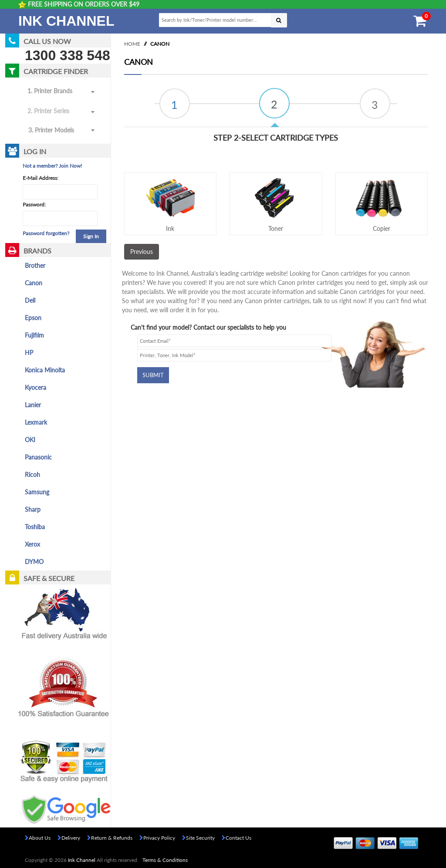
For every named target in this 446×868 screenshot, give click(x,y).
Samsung (37, 492)
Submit (153, 375)
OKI (30, 440)
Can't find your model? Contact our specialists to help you (208, 327)
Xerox (32, 544)
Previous (142, 252)
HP (29, 353)
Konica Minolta (45, 370)
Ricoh (32, 475)
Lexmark (36, 422)
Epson (33, 318)
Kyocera (35, 387)
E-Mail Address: (41, 178)
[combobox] (60, 131)
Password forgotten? (46, 233)
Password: (34, 204)
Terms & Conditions (165, 860)
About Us (38, 838)
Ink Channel (66, 21)
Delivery (69, 838)
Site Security (198, 838)
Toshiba (35, 527)
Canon (34, 283)
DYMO (34, 562)
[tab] (174, 103)
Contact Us (237, 838)
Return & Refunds (110, 838)
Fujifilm (34, 335)
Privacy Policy (157, 838)
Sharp (33, 509)
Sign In (91, 236)
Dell (30, 300)
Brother (35, 265)
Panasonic (38, 457)
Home (132, 44)
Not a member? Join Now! (52, 166)
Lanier (33, 405)
